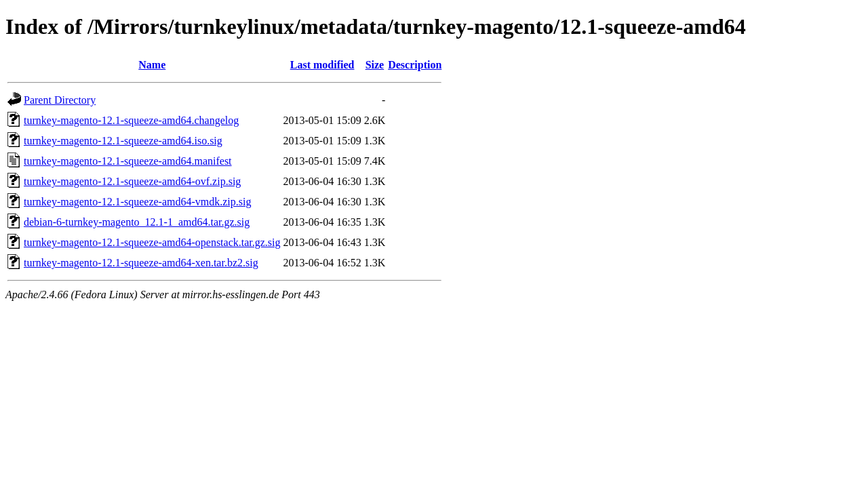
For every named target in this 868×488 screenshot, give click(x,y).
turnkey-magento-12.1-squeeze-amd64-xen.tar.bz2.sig (141, 263)
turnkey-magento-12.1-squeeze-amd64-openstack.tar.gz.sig (152, 242)
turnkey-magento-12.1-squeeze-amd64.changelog (131, 120)
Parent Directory (60, 100)
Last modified (322, 65)
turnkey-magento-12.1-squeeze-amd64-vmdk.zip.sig (137, 202)
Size (375, 65)
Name (152, 65)
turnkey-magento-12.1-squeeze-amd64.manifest (128, 161)
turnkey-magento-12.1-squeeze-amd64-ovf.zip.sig (132, 181)
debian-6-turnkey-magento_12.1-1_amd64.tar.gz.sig (137, 222)
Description (415, 65)
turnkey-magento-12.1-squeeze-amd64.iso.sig (123, 141)
